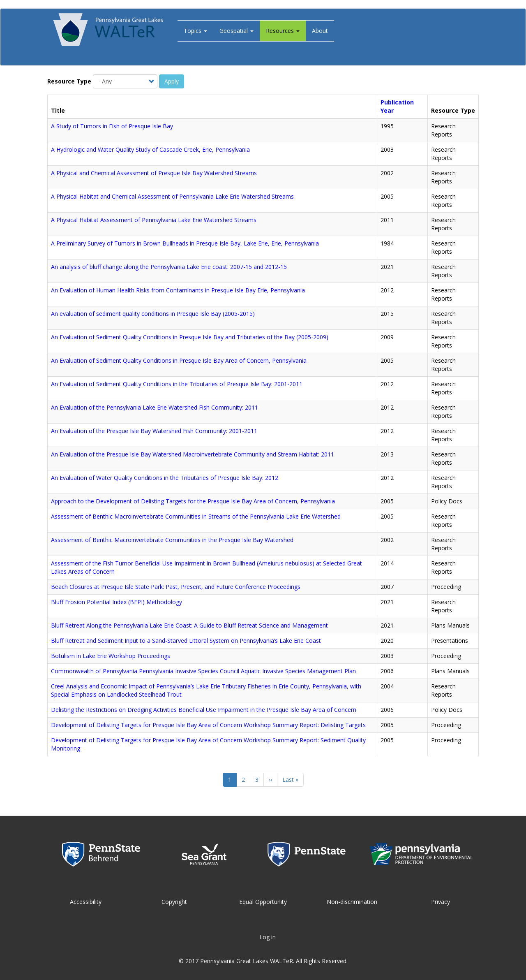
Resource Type (69, 81)
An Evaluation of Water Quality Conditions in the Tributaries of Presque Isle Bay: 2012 (165, 478)
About (320, 31)
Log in (268, 937)
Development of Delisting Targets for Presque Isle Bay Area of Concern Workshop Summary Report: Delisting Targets (208, 725)
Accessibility (86, 902)
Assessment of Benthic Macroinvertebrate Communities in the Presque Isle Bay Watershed (172, 540)
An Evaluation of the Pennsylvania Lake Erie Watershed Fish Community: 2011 (155, 407)
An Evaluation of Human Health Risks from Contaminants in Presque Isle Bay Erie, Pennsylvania (178, 290)
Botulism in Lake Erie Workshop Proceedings (111, 656)
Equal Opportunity (263, 902)
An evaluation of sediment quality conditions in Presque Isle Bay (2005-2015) (153, 314)
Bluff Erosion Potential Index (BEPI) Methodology (117, 602)
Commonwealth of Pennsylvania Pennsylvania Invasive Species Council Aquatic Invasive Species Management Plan (203, 671)
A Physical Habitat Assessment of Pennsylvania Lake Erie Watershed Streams (154, 220)
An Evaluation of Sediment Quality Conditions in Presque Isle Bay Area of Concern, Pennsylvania (179, 360)
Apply (172, 81)
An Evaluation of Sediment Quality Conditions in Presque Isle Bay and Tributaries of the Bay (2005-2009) (190, 337)
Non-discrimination (352, 902)
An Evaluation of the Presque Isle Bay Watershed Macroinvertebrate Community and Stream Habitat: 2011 (193, 454)
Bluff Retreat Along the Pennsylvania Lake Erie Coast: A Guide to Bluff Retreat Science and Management (189, 625)
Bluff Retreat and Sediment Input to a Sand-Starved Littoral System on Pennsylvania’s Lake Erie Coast (186, 641)
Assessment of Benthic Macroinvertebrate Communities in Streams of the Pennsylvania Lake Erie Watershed (196, 516)
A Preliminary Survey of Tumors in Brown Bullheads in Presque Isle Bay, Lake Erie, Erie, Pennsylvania (185, 243)
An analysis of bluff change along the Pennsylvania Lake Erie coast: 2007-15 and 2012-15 (169, 267)
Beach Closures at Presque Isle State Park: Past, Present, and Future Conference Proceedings (176, 587)
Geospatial (236, 31)
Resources (283, 31)
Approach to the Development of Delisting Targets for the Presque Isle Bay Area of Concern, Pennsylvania (193, 501)
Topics (195, 31)
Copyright (174, 902)
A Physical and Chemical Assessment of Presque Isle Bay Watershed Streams (154, 173)
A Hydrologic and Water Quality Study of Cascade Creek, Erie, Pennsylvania (150, 149)
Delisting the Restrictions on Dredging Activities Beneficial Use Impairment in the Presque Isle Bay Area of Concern (204, 710)
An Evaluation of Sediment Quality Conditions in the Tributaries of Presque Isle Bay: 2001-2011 (177, 384)
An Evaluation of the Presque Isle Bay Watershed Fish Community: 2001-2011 (154, 431)
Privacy (441, 902)
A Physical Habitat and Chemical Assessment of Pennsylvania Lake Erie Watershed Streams (172, 196)
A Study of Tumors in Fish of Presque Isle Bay (112, 126)
